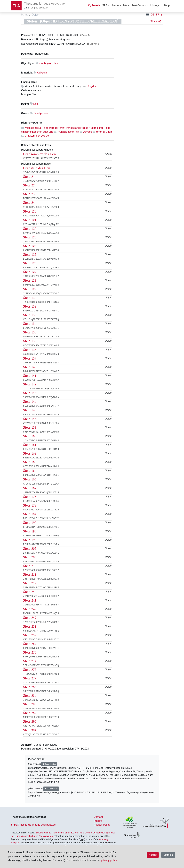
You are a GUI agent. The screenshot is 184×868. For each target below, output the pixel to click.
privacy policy (109, 860)
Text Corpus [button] (139, 5)
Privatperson (41, 113)
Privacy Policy (102, 825)
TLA (16, 6)
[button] (156, 21)
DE (152, 15)
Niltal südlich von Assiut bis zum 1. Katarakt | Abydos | (56, 86)
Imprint (98, 821)
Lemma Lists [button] (120, 5)
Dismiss (168, 855)
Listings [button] (155, 5)
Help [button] (167, 5)
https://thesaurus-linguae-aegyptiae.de (33, 825)
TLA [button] (105, 5)
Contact (98, 817)
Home (25, 15)
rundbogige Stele (49, 63)
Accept (153, 855)
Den (36, 104)
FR (158, 15)
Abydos (92, 86)
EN (147, 15)
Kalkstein (42, 73)
